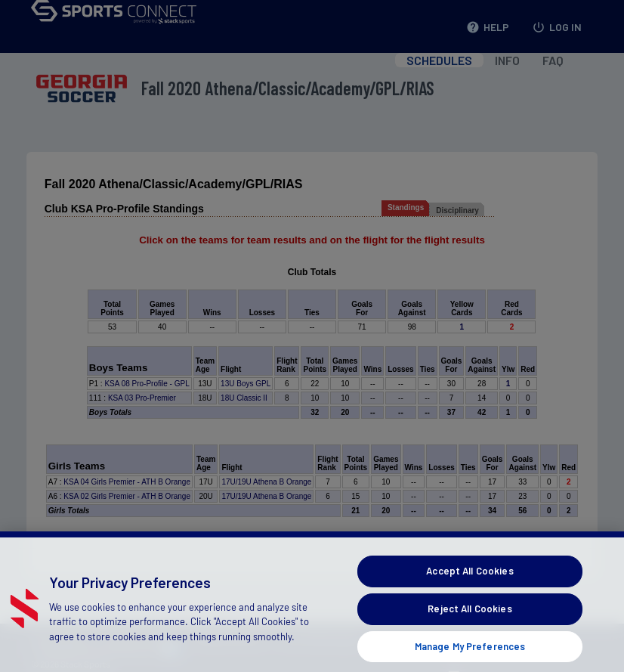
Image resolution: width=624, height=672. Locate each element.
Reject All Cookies (470, 622)
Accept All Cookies (470, 585)
